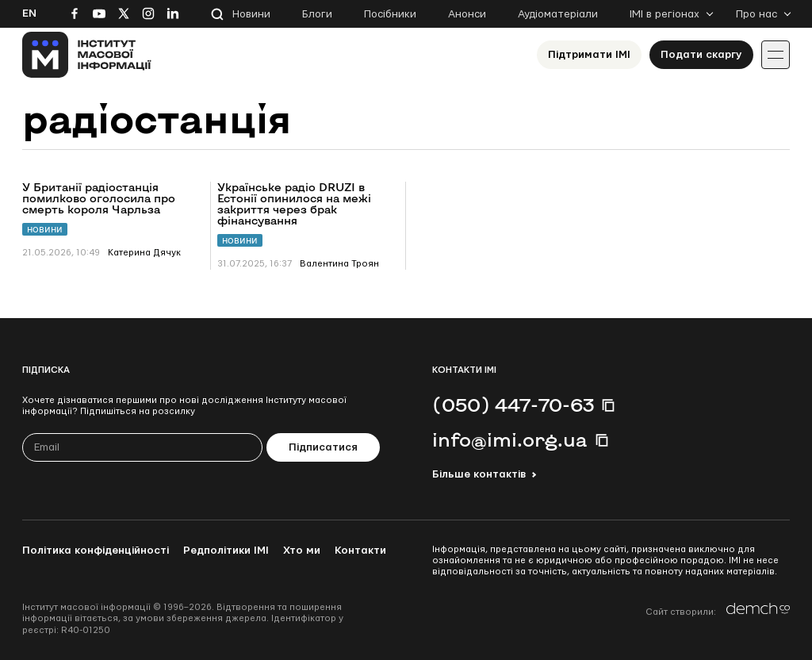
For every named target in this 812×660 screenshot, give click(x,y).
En (29, 13)
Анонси (467, 14)
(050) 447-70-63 (513, 405)
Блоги (317, 14)
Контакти (360, 551)
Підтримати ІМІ (589, 55)
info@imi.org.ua (510, 439)
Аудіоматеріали (558, 14)
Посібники (390, 14)
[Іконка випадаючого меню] (776, 55)
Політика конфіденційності (96, 551)
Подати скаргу (701, 55)
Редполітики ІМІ (226, 551)
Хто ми (302, 551)
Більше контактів (479, 474)
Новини (251, 14)
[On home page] (87, 55)
